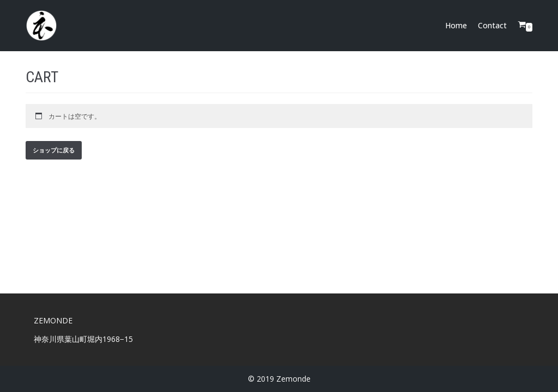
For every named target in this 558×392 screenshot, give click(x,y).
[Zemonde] (41, 26)
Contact (492, 25)
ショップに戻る (54, 150)
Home (456, 25)
